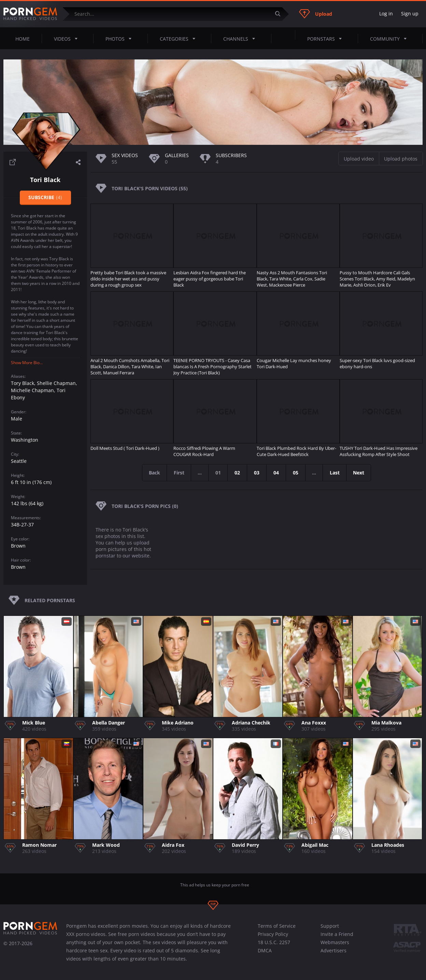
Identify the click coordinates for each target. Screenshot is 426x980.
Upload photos (401, 159)
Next (360, 473)
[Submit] (280, 14)
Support (330, 926)
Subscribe (45, 197)
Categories (180, 39)
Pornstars (326, 39)
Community (390, 39)
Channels (241, 39)
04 (276, 473)
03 (257, 473)
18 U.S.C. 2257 (274, 942)
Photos (120, 39)
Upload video (359, 159)
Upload (316, 14)
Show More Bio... (27, 363)
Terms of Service (277, 926)
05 (296, 473)
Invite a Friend (337, 934)
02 (238, 473)
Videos (68, 39)
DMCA (265, 950)
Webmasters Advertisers (335, 946)
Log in (386, 13)
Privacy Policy (273, 934)
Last (336, 473)
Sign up (410, 13)
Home (23, 39)
